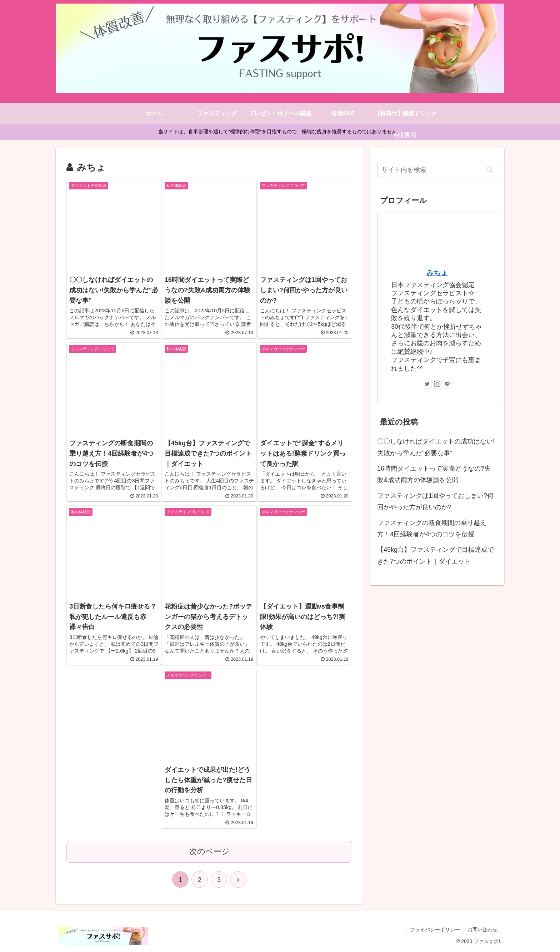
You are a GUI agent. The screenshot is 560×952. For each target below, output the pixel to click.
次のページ (209, 851)
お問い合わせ (482, 929)
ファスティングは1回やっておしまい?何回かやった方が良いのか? (435, 501)
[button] (490, 170)
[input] (437, 170)
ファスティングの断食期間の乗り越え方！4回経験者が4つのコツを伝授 (432, 529)
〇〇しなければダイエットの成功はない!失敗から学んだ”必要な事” (436, 447)
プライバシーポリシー (435, 929)
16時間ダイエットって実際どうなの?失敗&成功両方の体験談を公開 (434, 474)
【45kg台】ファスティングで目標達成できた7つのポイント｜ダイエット (436, 555)
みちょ (437, 273)
